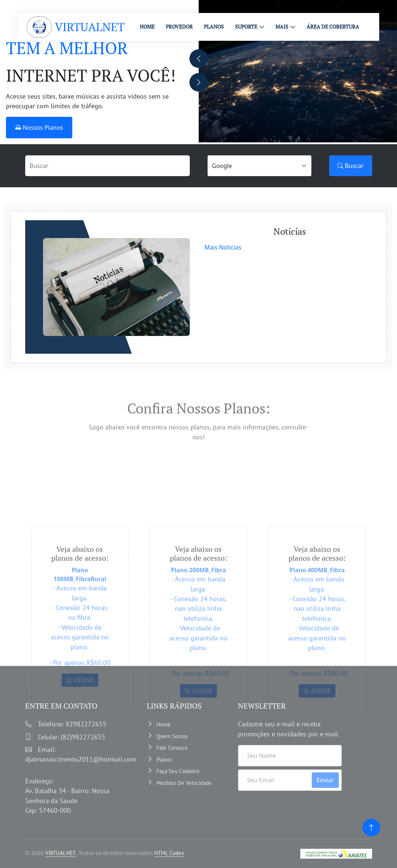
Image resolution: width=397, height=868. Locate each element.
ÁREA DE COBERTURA (333, 27)
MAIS (282, 27)
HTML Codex (169, 853)
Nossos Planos (39, 128)
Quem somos (172, 736)
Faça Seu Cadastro (178, 771)
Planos (164, 759)
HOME (147, 27)
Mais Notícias (223, 247)
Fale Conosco (172, 748)
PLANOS (214, 27)
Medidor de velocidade (184, 783)
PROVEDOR (179, 27)
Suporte (246, 27)
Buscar (350, 166)
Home (163, 724)
